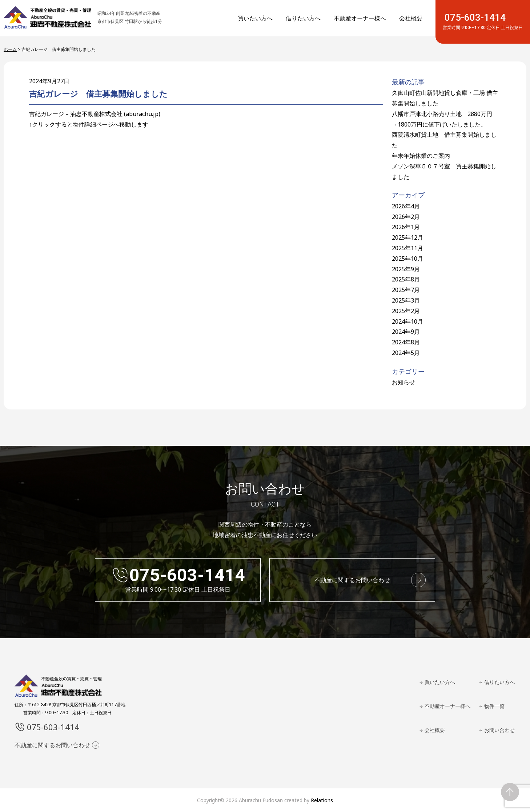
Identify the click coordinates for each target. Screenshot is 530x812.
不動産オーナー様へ (360, 18)
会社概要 (411, 18)
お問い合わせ (499, 730)
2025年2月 (406, 311)
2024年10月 (407, 321)
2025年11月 (407, 248)
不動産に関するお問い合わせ (352, 580)
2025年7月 (406, 290)
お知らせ (403, 382)
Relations (322, 800)
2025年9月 (406, 269)
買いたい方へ (255, 18)
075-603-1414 (483, 22)
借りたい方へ (303, 18)
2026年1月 (406, 227)
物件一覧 (494, 706)
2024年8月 (406, 342)
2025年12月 (407, 237)
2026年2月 (406, 217)
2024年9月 (406, 332)
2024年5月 (406, 353)
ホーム (10, 49)
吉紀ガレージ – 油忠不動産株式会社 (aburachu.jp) (95, 114)
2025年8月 (406, 279)
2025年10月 (407, 259)
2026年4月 (406, 206)
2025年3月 (406, 300)
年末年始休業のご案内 (421, 156)
